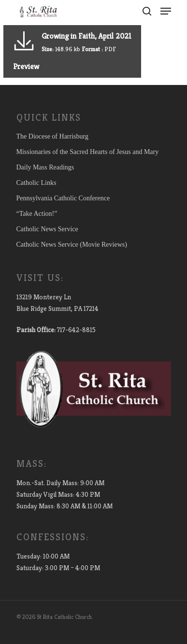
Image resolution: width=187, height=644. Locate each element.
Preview (26, 66)
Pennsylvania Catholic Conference (63, 198)
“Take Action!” (37, 214)
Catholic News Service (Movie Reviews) (72, 245)
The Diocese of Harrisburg (52, 136)
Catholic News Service (47, 229)
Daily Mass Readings (45, 167)
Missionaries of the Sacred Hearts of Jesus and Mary (88, 152)
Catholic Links (36, 183)
